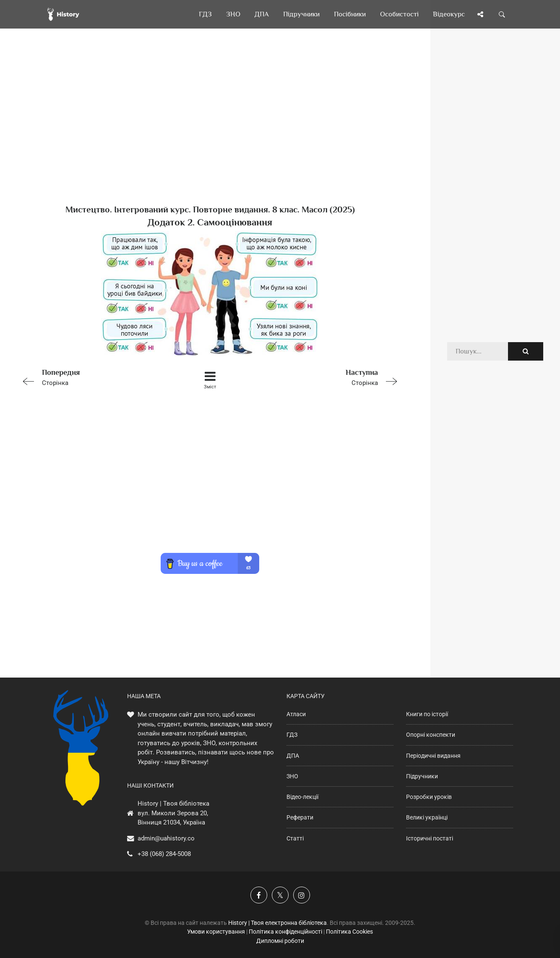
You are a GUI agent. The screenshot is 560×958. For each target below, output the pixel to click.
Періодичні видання (433, 756)
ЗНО (292, 776)
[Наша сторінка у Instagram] (302, 895)
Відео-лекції (302, 797)
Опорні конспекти (431, 735)
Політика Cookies (349, 932)
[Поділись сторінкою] (480, 14)
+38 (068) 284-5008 (164, 854)
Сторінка (94, 377)
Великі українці (427, 817)
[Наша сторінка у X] (280, 895)
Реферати (300, 817)
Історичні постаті (430, 838)
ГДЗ (292, 735)
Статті (295, 838)
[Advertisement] (210, 130)
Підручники (422, 776)
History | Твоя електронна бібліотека (277, 923)
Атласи (296, 714)
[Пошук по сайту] (502, 14)
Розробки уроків (429, 797)
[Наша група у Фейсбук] (259, 895)
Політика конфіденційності (285, 932)
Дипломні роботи (280, 941)
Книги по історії (427, 714)
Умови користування (216, 932)
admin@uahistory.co (166, 838)
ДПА (293, 756)
